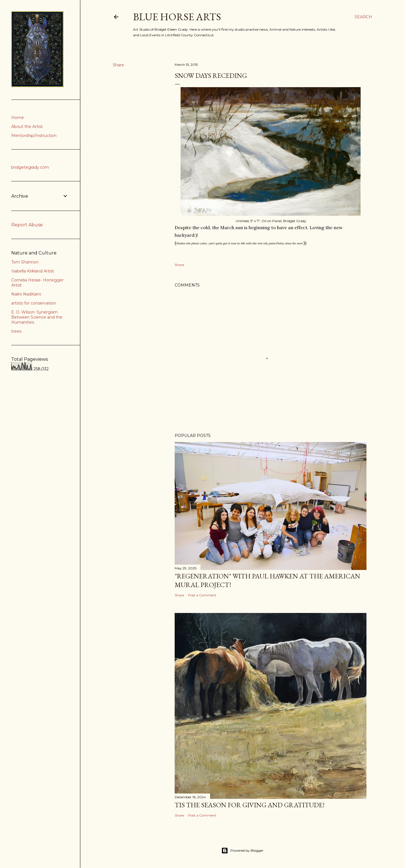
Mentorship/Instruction (34, 136)
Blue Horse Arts (177, 17)
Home (18, 118)
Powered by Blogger (242, 851)
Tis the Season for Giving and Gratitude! (250, 805)
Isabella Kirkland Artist (33, 271)
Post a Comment (202, 595)
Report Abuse (27, 225)
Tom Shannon (25, 262)
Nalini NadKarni (26, 294)
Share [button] (118, 65)
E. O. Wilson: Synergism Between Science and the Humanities (37, 317)
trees (16, 331)
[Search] (363, 17)
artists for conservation (34, 303)
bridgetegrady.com (30, 167)
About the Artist (27, 127)
